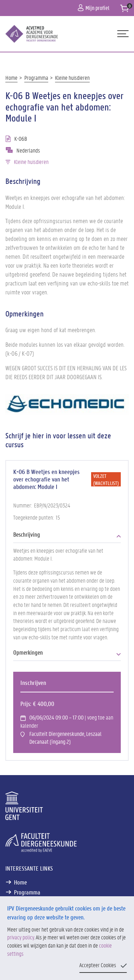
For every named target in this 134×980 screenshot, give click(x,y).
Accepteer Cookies (98, 965)
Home (11, 78)
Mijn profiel (93, 8)
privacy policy (21, 937)
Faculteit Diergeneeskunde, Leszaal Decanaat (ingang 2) (65, 738)
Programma (36, 78)
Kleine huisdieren (72, 78)
